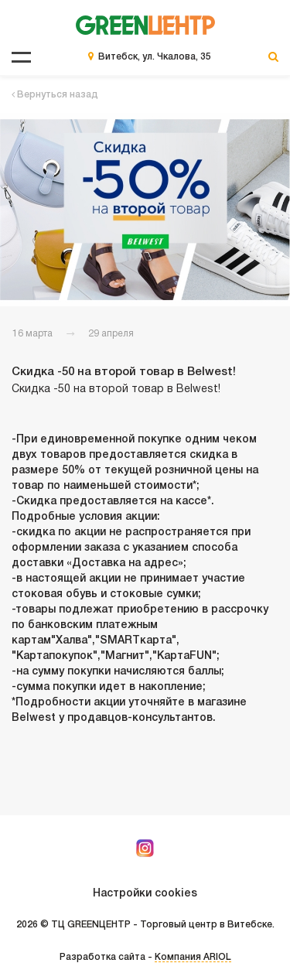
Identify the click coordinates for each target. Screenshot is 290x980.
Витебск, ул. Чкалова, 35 (155, 57)
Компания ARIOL (193, 957)
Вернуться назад (55, 95)
